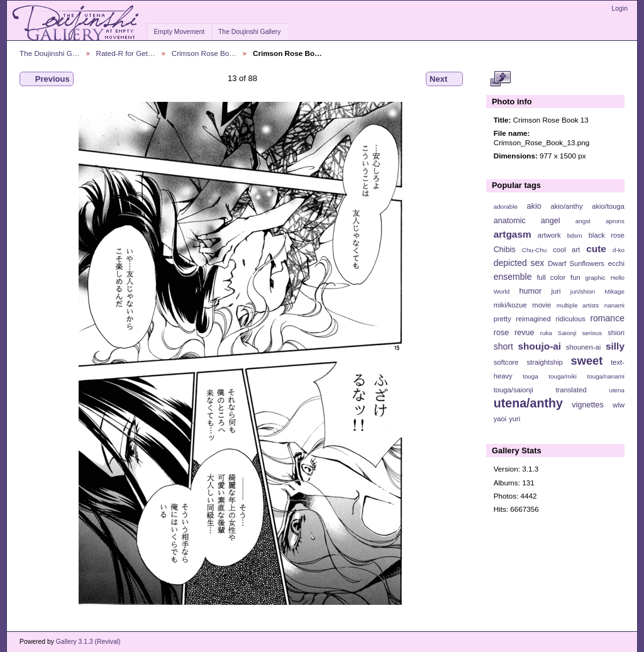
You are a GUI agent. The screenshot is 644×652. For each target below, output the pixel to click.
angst (583, 221)
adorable (506, 207)
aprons (615, 221)
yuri (514, 419)
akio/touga (608, 206)
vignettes (588, 405)
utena (617, 390)
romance (607, 318)
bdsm (575, 235)
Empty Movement (179, 32)
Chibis (505, 250)
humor (530, 291)
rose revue (514, 333)
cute (596, 249)
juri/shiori (583, 291)
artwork (549, 235)
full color (551, 277)
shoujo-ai (540, 346)
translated (571, 390)
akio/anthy (566, 206)
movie (541, 305)
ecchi (616, 263)
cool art (566, 250)
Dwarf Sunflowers (576, 263)
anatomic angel (527, 221)
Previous (47, 79)
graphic (596, 278)
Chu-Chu (534, 250)
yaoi (500, 419)
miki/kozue (510, 305)
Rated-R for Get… (126, 53)
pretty (502, 319)
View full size (500, 79)
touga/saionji (514, 390)
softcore (506, 362)
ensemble (513, 277)
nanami (614, 305)
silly (615, 346)
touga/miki (563, 376)
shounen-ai (584, 347)
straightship (544, 362)
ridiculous (570, 319)
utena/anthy (528, 403)
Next (444, 79)
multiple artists (578, 305)
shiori (616, 333)
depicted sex (519, 263)
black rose (607, 235)
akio (534, 206)
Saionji (567, 333)
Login (620, 8)
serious (592, 333)
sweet (587, 361)
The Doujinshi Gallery (249, 32)
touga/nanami (606, 376)
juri (556, 291)
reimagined (533, 319)
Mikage (614, 291)
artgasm (513, 234)
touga (530, 376)
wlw (619, 405)
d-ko (619, 250)
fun (575, 277)
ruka (546, 333)
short (503, 346)
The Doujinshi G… (50, 53)
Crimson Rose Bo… (204, 53)
